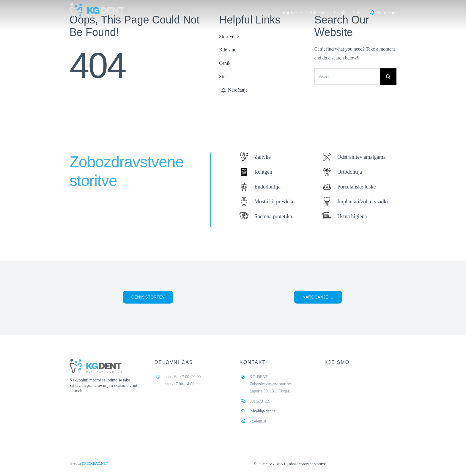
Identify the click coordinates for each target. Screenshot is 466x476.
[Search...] (347, 77)
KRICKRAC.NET (95, 464)
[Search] (388, 77)
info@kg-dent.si (263, 411)
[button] (148, 297)
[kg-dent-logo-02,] (97, 5)
